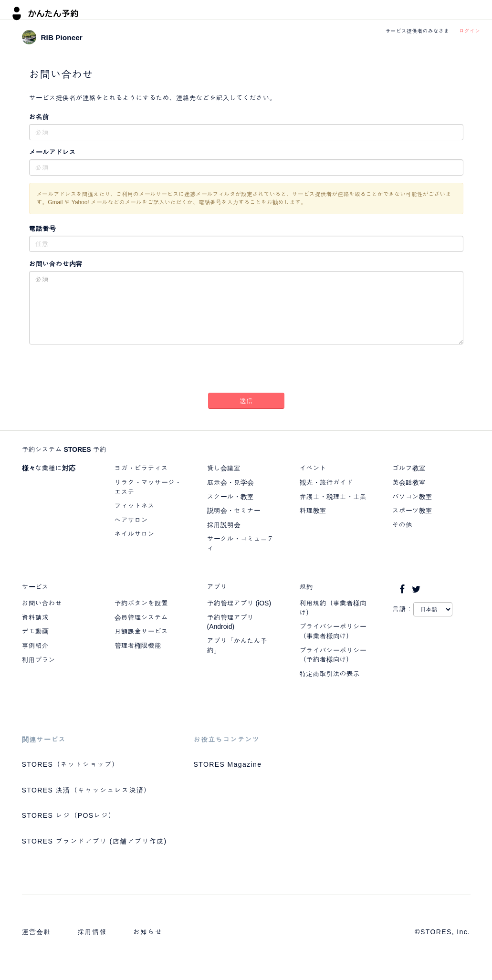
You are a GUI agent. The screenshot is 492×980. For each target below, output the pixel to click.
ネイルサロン (135, 534)
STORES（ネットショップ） (71, 764)
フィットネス (135, 506)
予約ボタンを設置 (141, 603)
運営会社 (37, 932)
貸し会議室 (224, 468)
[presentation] (246, 370)
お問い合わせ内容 (56, 264)
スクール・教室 (230, 497)
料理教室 (313, 511)
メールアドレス (52, 152)
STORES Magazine (228, 764)
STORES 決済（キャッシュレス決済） (87, 790)
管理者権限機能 (138, 646)
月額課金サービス (141, 631)
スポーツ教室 (412, 511)
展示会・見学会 (230, 482)
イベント (313, 468)
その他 (402, 525)
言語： (403, 609)
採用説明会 (224, 525)
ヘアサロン (131, 520)
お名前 (39, 117)
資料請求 (35, 617)
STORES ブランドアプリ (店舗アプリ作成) (94, 841)
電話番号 (42, 229)
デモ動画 (35, 631)
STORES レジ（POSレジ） (69, 815)
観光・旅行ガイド (326, 482)
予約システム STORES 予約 (64, 449)
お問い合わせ (42, 603)
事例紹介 (35, 646)
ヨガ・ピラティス (141, 468)
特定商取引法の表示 (330, 674)
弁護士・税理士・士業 (333, 497)
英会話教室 (409, 482)
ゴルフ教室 (409, 468)
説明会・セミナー (234, 511)
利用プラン (39, 660)
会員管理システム (141, 617)
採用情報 (92, 932)
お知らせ (148, 932)
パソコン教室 (412, 497)
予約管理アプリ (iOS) (239, 603)
